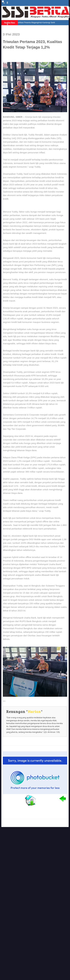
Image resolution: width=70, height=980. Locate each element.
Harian (34, 711)
